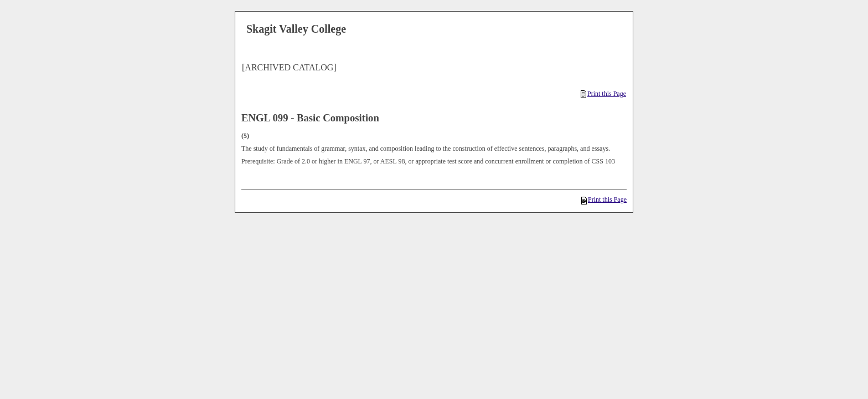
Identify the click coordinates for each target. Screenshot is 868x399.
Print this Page (603, 94)
